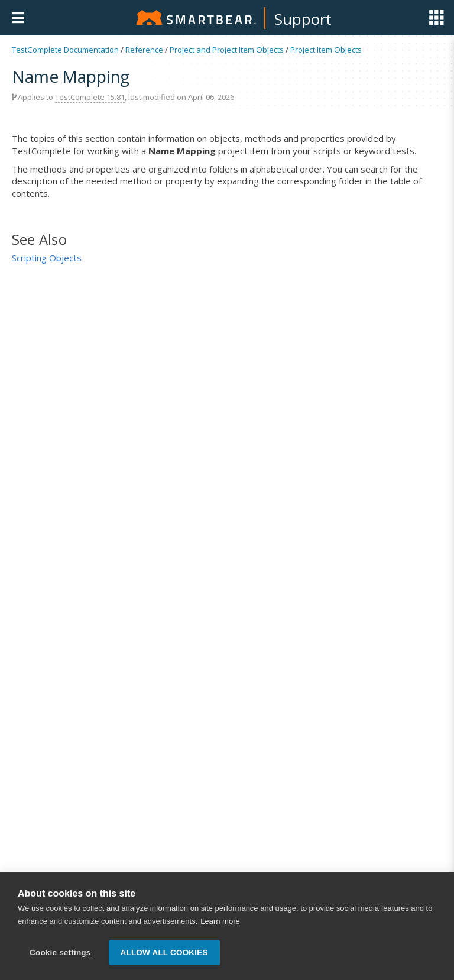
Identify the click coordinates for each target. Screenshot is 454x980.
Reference (144, 50)
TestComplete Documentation (65, 50)
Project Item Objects (326, 50)
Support (303, 19)
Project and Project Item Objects (227, 50)
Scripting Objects (47, 258)
